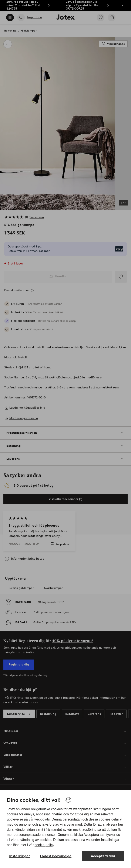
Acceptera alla (103, 856)
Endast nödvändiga (56, 856)
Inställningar (19, 856)
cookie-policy (44, 845)
